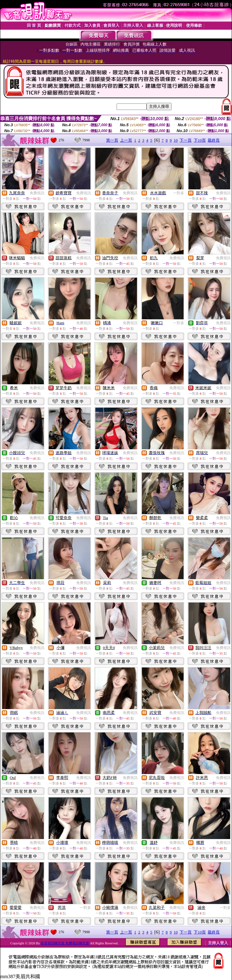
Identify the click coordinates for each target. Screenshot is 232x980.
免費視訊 (37, 193)
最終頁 (214, 140)
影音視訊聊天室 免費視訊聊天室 (65, 943)
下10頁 (200, 140)
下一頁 (186, 140)
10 (176, 140)
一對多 (179, 193)
